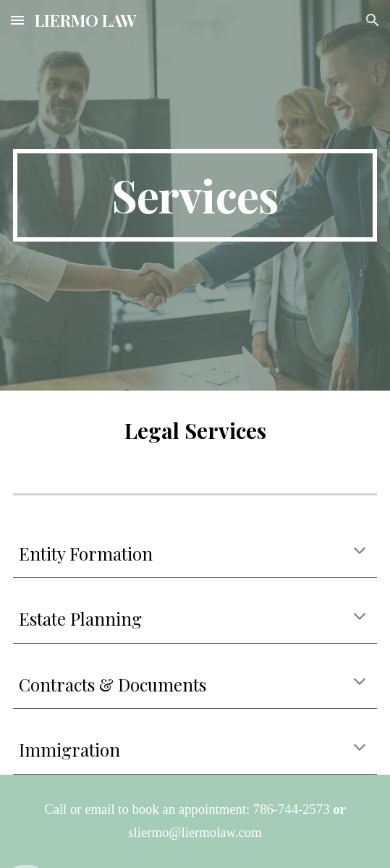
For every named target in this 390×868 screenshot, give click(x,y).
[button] (17, 20)
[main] (195, 195)
